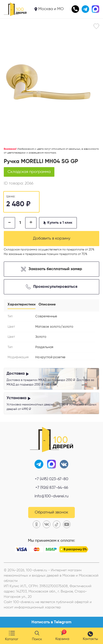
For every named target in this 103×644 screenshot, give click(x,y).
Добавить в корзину (52, 239)
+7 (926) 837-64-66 (52, 488)
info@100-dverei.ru (51, 496)
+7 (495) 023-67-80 (51, 479)
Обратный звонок (51, 512)
